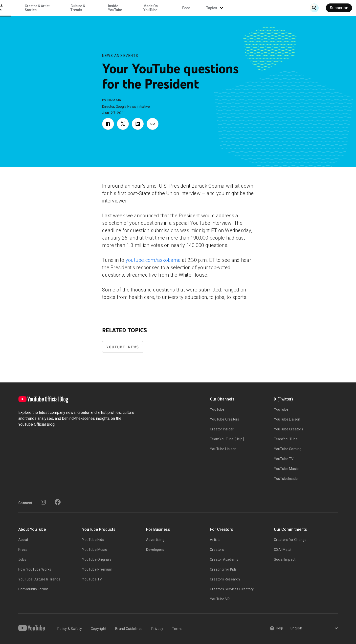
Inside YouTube (193, 8)
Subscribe (339, 8)
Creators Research (225, 579)
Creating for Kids (223, 569)
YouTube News (123, 347)
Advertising (155, 540)
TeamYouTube (286, 439)
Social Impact (285, 559)
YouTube (217, 409)
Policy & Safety (70, 629)
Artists (215, 540)
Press (23, 550)
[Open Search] (314, 8)
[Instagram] (43, 502)
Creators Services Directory (232, 589)
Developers (155, 550)
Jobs (22, 559)
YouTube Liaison (223, 449)
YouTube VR (220, 599)
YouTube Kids (93, 540)
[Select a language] (313, 629)
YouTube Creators (224, 419)
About (23, 540)
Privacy (157, 629)
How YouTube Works (35, 569)
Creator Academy (224, 559)
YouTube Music (286, 469)
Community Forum (33, 589)
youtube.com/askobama (153, 260)
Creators (217, 550)
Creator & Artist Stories (114, 8)
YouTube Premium (97, 569)
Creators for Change (290, 540)
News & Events (74, 8)
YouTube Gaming (288, 449)
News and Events (120, 56)
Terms (177, 629)
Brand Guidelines (129, 629)
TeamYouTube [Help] (227, 439)
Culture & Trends (155, 8)
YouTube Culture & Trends (39, 579)
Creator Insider (222, 429)
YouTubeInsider (287, 479)
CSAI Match (283, 550)
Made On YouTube (228, 8)
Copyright (99, 629)
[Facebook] (58, 502)
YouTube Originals (97, 559)
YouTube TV (284, 459)
